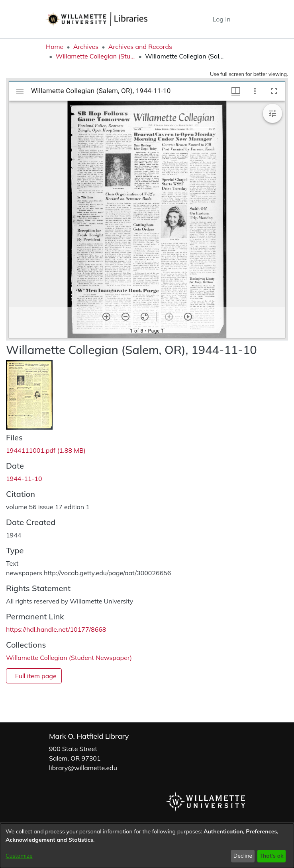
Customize (19, 856)
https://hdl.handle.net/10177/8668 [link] (56, 629)
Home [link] (55, 47)
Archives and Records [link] (140, 47)
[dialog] (147, 846)
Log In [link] (222, 19)
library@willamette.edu (83, 768)
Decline (243, 856)
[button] (192, 19)
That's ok (271, 856)
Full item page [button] (36, 676)
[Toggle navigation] (243, 19)
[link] (46, 450)
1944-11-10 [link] (24, 479)
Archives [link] (86, 47)
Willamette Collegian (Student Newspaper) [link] (95, 56)
